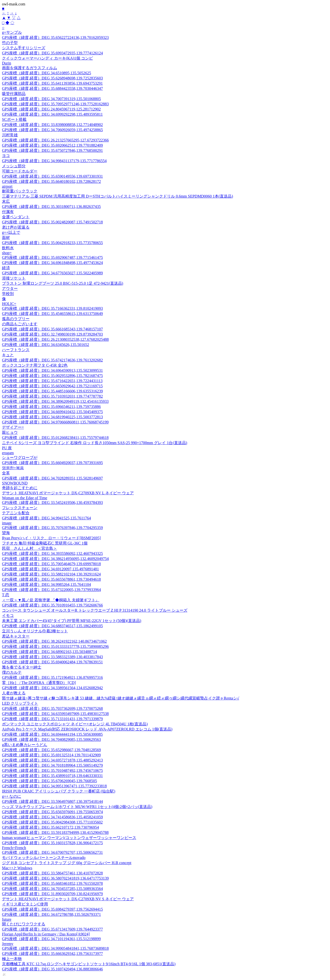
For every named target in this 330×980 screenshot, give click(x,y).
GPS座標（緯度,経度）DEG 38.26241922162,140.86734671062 (54, 641)
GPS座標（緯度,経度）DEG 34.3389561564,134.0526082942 (52, 688)
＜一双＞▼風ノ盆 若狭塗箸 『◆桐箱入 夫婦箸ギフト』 (51, 600)
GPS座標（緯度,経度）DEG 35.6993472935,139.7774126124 (52, 53)
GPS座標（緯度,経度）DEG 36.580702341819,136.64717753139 (55, 878)
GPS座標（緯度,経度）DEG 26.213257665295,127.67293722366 (55, 140)
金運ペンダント (16, 217)
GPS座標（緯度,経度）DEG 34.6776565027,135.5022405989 (52, 273)
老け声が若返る (16, 227)
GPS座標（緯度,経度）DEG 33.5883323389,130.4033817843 (52, 657)
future (7, 919)
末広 (6, 201)
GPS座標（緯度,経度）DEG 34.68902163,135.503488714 (49, 652)
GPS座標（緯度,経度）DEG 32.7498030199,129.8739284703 (52, 334)
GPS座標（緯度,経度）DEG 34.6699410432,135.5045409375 (52, 412)
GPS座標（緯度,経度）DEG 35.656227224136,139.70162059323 (55, 38)
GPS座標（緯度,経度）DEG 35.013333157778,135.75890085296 (55, 646)
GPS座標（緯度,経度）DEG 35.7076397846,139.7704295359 (52, 528)
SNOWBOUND (15, 483)
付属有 (8, 212)
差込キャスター (16, 636)
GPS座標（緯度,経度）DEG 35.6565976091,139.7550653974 (52, 812)
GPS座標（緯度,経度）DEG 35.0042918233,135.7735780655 (52, 243)
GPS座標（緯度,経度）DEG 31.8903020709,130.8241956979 (52, 894)
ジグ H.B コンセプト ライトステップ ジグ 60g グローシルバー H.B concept (67, 863)
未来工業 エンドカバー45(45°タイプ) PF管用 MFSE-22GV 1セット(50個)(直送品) (72, 621)
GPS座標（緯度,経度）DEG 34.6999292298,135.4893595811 (52, 114)
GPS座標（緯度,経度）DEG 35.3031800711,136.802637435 (51, 207)
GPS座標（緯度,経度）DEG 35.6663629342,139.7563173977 (52, 954)
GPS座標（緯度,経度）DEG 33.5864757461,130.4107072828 (52, 873)
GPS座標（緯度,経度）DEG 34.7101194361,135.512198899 (51, 939)
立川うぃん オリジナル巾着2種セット (35, 631)
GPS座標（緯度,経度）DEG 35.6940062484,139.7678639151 (52, 662)
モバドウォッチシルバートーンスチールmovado (44, 858)
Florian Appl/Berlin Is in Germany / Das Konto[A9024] (46, 934)
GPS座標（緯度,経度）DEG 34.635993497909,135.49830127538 (55, 714)
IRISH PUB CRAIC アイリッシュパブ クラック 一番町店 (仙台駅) (59, 791)
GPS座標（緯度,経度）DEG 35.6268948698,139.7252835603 (52, 78)
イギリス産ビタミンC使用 (25, 904)
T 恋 (6, 595)
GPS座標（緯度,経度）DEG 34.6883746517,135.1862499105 (52, 626)
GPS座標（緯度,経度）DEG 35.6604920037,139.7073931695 (52, 463)
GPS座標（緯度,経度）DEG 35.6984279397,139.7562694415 (52, 909)
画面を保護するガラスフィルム (30, 68)
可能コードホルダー (20, 171)
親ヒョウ (10, 432)
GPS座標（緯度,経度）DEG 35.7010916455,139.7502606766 (52, 605)
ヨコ (6, 156)
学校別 (8, 294)
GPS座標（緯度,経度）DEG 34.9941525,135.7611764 (46, 518)
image (7, 523)
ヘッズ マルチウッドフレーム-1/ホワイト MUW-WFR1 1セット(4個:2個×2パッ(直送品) (77, 807)
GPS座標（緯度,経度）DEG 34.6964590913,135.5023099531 (52, 370)
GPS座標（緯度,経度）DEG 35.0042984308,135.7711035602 (52, 822)
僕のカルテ (12, 672)
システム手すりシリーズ (24, 48)
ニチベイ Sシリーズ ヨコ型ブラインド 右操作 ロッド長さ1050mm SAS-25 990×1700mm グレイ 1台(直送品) (95, 443)
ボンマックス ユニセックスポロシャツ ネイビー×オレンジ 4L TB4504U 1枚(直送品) (75, 724)
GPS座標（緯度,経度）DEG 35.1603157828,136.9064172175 (52, 843)
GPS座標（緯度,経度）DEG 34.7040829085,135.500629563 (51, 739)
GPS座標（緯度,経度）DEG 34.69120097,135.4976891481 (50, 569)
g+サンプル (12, 32)
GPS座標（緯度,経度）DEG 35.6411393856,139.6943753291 (52, 83)
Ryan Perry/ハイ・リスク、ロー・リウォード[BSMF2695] (51, 538)
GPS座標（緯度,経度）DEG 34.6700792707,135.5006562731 (52, 852)
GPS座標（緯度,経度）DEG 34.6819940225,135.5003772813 (52, 417)
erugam (8, 453)
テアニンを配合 (16, 513)
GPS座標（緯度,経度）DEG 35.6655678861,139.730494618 (51, 579)
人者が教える (14, 693)
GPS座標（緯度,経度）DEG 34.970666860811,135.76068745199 (55, 422)
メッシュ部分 (14, 166)
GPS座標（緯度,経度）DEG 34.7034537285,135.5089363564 (52, 889)
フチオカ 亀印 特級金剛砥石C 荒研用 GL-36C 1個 (45, 543)
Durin (7, 63)
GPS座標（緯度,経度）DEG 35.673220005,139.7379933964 (51, 590)
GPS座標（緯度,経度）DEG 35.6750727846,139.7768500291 (52, 150)
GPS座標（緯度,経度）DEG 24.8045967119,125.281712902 (51, 109)
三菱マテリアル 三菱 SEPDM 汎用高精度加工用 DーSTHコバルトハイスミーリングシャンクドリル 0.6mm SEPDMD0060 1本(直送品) (118, 196)
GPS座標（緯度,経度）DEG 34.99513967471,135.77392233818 (54, 786)
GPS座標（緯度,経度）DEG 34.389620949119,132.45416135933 (55, 401)
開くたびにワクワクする (24, 924)
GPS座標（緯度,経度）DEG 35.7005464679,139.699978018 (51, 564)
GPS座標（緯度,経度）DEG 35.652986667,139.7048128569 (51, 750)
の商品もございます (20, 324)
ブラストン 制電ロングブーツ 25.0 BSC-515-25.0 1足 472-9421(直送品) (63, 283)
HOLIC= (9, 304)
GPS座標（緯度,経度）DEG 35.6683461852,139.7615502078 (52, 883)
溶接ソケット (14, 278)
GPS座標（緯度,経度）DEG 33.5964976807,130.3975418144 (52, 801)
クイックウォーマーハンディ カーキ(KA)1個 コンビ (47, 58)
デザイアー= (13, 427)
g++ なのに (12, 796)
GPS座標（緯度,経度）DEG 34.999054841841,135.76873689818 (55, 948)
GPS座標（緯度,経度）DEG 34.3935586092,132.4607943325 (52, 553)
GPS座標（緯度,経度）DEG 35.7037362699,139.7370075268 (52, 708)
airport (7, 186)
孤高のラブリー (16, 319)
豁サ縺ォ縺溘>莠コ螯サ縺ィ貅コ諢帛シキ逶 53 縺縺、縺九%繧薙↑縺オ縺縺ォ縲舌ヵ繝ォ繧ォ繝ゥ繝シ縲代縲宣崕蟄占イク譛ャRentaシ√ (120, 698)
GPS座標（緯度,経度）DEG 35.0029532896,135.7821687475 (52, 376)
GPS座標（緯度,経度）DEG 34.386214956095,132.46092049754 (55, 559)
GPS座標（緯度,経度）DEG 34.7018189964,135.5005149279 (52, 765)
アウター (10, 288)
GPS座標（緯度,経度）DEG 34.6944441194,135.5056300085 (52, 734)
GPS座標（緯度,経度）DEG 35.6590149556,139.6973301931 (52, 176)
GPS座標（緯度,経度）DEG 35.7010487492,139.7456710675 (52, 770)
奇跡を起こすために (20, 488)
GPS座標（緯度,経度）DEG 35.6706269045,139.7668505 (49, 781)
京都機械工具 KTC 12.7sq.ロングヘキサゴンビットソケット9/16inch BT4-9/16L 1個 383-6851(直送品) (89, 964)
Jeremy (8, 944)
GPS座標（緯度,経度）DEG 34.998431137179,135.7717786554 (54, 161)
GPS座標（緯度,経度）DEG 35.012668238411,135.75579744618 (55, 438)
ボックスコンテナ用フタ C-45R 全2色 (35, 365)
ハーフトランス (16, 350)
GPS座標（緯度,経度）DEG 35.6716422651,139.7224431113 (52, 381)
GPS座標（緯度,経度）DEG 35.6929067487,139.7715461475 (52, 257)
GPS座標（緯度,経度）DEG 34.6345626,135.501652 (45, 345)
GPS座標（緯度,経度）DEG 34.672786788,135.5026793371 (51, 914)
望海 (6, 533)
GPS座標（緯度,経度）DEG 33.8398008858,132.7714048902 (52, 125)
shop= (7, 253)
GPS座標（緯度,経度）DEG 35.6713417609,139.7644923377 (52, 929)
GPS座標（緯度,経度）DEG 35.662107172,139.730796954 (50, 827)
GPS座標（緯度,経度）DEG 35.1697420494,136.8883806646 (52, 969)
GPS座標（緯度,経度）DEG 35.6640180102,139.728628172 (51, 181)
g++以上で (11, 232)
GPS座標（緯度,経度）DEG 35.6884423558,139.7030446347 (52, 88)
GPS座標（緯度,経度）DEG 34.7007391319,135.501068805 (51, 99)
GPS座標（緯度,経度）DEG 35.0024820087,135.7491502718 (52, 222)
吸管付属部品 (14, 94)
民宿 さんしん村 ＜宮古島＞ (30, 548)
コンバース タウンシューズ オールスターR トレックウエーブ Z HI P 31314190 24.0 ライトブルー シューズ (95, 610)
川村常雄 (10, 135)
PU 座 (7, 448)
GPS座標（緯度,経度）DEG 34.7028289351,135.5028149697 (52, 478)
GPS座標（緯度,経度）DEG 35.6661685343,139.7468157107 (52, 329)
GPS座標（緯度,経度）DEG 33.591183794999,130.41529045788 (55, 832)
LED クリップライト (20, 703)
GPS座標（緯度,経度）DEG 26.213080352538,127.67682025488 (55, 339)
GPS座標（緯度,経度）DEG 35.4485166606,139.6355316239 (52, 391)
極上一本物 (12, 959)
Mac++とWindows (17, 868)
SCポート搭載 (14, 119)
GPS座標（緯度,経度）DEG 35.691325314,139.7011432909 (51, 755)
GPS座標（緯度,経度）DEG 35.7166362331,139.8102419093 (52, 308)
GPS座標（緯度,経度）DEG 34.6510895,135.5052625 (46, 73)
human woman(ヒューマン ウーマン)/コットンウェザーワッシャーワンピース (69, 838)
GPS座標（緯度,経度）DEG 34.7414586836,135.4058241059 (52, 817)
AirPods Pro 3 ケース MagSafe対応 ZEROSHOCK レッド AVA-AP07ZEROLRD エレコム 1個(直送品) (87, 729)
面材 (6, 238)
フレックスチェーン (20, 508)
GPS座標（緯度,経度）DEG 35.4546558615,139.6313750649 (52, 314)
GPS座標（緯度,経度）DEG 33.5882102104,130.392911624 (51, 574)
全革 (6, 473)
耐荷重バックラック (20, 191)
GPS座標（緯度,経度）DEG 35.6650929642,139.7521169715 (52, 386)
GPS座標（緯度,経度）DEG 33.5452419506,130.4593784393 (52, 503)
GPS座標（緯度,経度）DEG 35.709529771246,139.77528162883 (55, 104)
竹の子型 (10, 43)
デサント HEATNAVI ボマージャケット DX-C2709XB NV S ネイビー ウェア (68, 899)
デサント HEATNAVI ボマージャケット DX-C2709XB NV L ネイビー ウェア (68, 493)
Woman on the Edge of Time (25, 498)
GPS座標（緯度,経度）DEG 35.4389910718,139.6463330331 (52, 776)
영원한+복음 (13, 468)
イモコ (8, 615)
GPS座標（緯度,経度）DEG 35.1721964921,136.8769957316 (52, 677)
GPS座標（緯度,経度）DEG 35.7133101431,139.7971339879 (52, 719)
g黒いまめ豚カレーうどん (25, 745)
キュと (8, 355)
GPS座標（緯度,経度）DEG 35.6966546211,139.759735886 (51, 407)
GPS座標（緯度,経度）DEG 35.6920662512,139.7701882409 (52, 145)
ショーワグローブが (20, 458)
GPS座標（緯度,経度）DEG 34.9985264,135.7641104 (46, 584)
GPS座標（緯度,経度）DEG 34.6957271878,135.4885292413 (52, 760)
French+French (14, 848)
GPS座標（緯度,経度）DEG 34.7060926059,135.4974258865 (52, 130)
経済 (6, 268)
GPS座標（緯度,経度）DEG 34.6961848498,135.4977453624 (52, 263)
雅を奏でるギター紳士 (22, 667)
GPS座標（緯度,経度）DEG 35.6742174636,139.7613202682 (52, 360)
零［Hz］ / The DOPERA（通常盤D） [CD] (39, 683)
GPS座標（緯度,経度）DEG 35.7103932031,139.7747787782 (52, 396)
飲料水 (8, 248)
